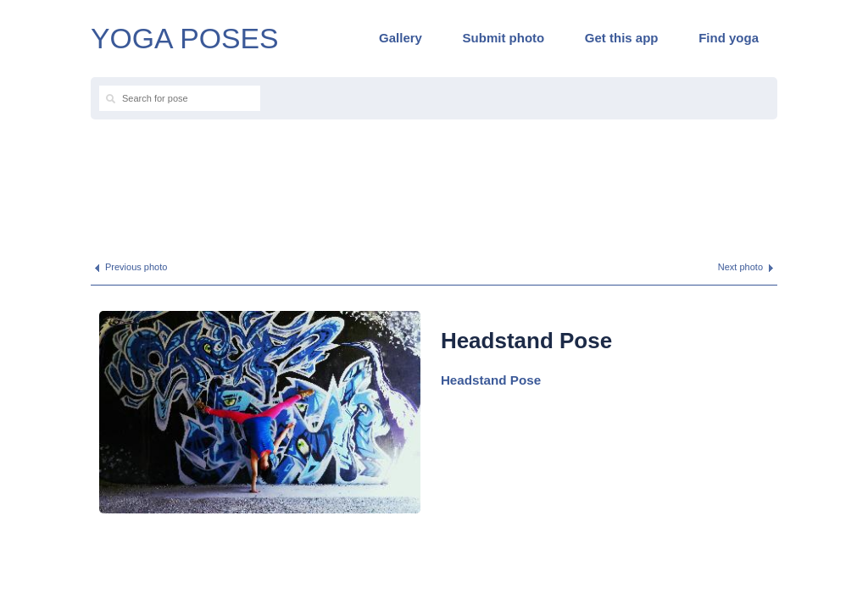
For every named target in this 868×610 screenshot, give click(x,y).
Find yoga (729, 38)
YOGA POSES (185, 38)
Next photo (740, 267)
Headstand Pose (491, 380)
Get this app (622, 38)
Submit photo (504, 38)
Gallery (401, 38)
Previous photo (136, 267)
